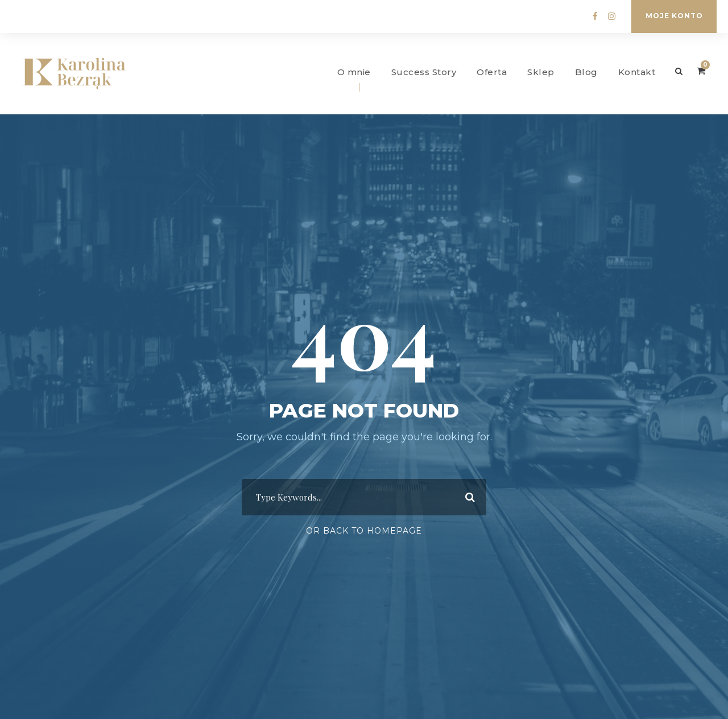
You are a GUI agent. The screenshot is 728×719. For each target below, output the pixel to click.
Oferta (492, 72)
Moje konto (674, 16)
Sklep (541, 72)
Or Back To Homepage (364, 531)
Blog (586, 72)
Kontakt (637, 72)
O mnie (354, 72)
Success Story (424, 72)
